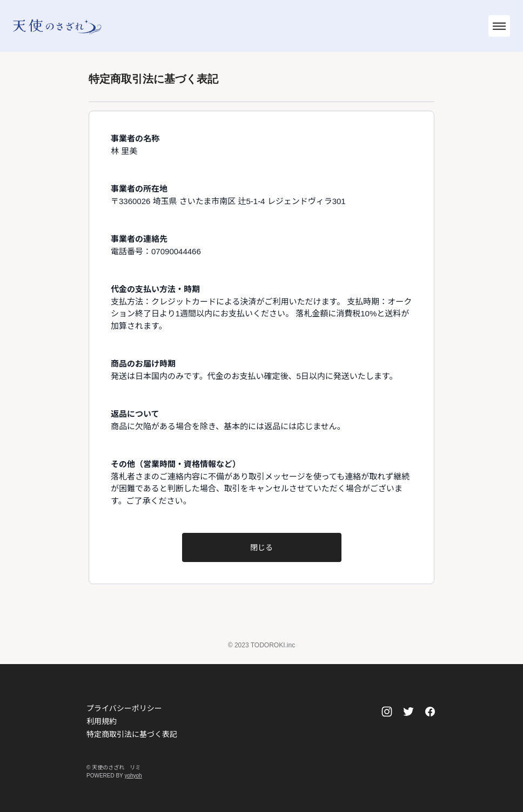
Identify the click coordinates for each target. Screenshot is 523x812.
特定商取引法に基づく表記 (132, 734)
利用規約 (102, 721)
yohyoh (133, 776)
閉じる (261, 547)
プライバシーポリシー (124, 708)
